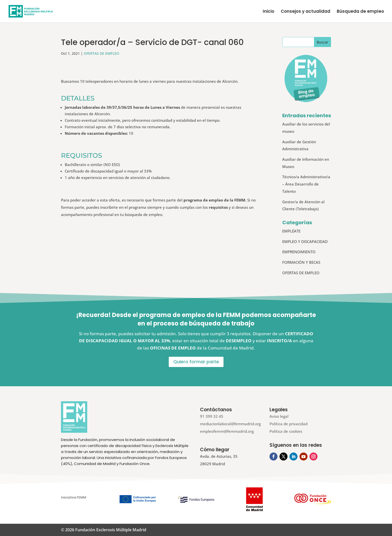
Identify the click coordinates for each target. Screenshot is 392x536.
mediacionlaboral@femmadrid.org (230, 424)
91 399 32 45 (212, 416)
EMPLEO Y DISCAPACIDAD (305, 241)
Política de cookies (286, 431)
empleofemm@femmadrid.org (227, 431)
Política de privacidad (288, 424)
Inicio (268, 12)
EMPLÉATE (291, 231)
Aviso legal (279, 416)
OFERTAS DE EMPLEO (101, 53)
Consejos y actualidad (305, 12)
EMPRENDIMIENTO (299, 252)
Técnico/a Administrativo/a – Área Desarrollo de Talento (306, 184)
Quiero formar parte (196, 362)
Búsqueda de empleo (360, 12)
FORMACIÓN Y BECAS (301, 262)
